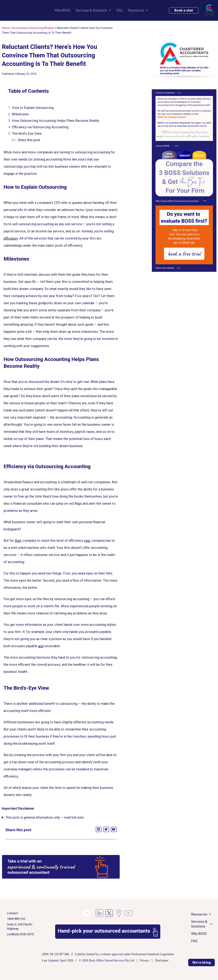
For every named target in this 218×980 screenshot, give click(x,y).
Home (6, 28)
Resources (138, 10)
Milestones (20, 114)
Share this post (29, 140)
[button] (99, 829)
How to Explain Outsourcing (33, 108)
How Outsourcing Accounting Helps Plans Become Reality (56, 121)
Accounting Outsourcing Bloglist (33, 28)
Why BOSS (62, 10)
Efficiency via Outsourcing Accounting (40, 127)
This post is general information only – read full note (45, 817)
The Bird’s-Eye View (27, 134)
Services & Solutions (93, 10)
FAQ (119, 10)
